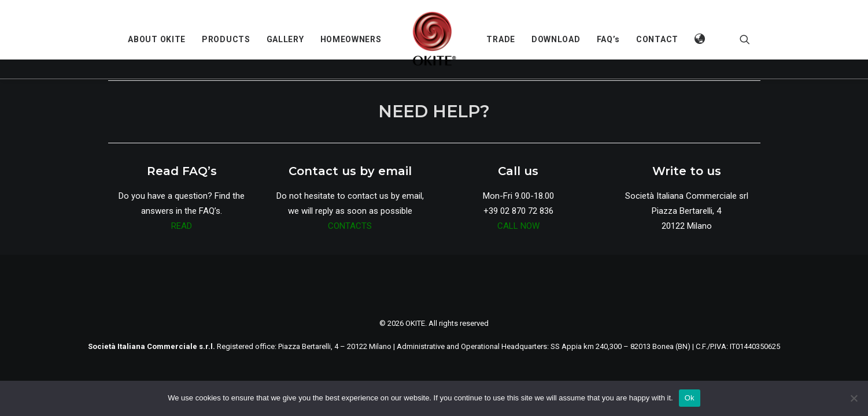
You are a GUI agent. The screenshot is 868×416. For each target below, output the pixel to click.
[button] (700, 39)
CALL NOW (518, 226)
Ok (690, 398)
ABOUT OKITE (157, 39)
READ (182, 226)
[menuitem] (157, 39)
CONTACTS (350, 226)
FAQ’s (609, 39)
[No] (854, 398)
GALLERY (285, 39)
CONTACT (657, 39)
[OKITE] (434, 39)
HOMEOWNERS (351, 39)
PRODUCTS (226, 39)
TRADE (501, 39)
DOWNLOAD (556, 39)
